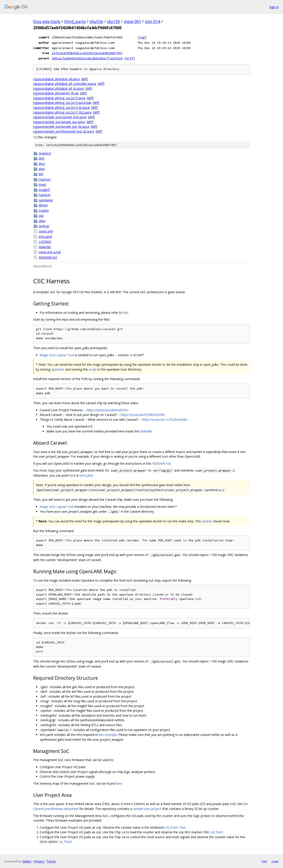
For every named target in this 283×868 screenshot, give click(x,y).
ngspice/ (45, 195)
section (207, 521)
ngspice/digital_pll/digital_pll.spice (56, 79)
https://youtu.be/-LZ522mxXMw (165, 420)
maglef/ (44, 190)
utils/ (42, 221)
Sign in (274, 7)
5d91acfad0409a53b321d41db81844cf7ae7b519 (87, 58)
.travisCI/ (45, 153)
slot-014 (152, 21)
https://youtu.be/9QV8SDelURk (143, 415)
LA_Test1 (217, 832)
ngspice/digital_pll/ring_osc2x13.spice (59, 98)
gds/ (42, 169)
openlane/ (46, 200)
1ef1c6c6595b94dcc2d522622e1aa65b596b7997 (87, 53)
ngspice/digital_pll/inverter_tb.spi (56, 93)
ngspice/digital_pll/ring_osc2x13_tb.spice (61, 108)
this (126, 313)
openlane (58, 369)
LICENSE (45, 242)
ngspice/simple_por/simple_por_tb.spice (61, 127)
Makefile (45, 247)
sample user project (147, 809)
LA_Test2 (65, 842)
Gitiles (27, 861)
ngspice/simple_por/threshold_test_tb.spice (64, 131)
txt (264, 861)
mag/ (42, 184)
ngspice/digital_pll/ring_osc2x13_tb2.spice (62, 112)
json (275, 861)
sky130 (113, 21)
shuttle (96, 21)
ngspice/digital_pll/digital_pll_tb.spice (59, 89)
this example (108, 735)
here (119, 783)
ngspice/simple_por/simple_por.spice (59, 122)
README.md (48, 257)
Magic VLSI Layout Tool (57, 355)
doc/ (42, 164)
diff (130, 58)
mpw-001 (132, 21)
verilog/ (44, 226)
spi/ (41, 216)
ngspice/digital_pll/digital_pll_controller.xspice (65, 84)
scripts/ (44, 210)
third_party (75, 21)
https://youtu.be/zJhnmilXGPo (108, 410)
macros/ (45, 179)
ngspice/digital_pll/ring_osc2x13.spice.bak (62, 103)
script (93, 369)
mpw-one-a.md (50, 252)
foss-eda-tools (47, 21)
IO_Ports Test (176, 827)
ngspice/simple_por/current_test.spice (60, 117)
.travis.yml (46, 231)
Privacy (39, 861)
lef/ (41, 174)
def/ (42, 158)
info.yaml (45, 237)
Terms (51, 861)
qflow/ (43, 205)
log (142, 37)
